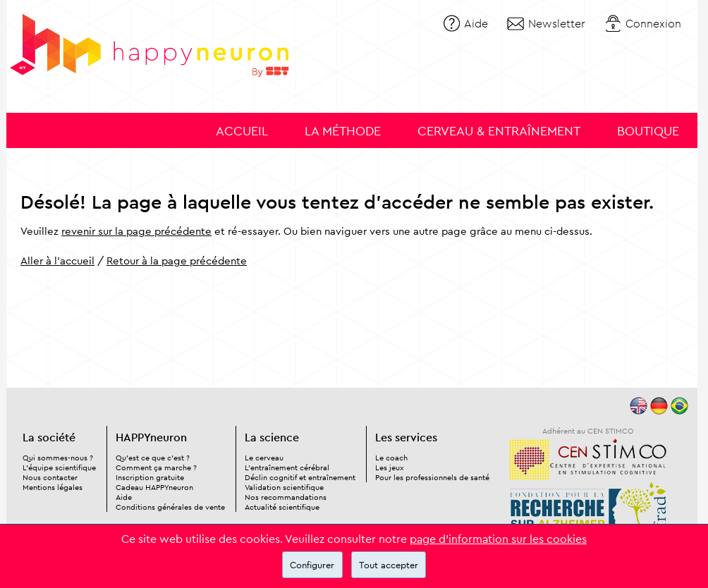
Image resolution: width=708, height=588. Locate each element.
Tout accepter (389, 565)
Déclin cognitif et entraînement (300, 477)
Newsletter (557, 23)
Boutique (648, 131)
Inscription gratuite (150, 477)
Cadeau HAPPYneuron (154, 487)
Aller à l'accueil (57, 261)
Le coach (391, 458)
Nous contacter (50, 477)
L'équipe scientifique (59, 467)
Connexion (653, 23)
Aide (476, 23)
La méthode (343, 131)
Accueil (242, 131)
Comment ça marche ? (156, 467)
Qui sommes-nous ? (58, 458)
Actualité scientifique (282, 507)
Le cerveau (264, 458)
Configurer (312, 565)
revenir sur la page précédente (136, 231)
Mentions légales (53, 487)
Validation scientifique (284, 487)
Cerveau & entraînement (499, 131)
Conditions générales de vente (170, 507)
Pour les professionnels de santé (432, 477)
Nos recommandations (286, 497)
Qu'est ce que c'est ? (153, 458)
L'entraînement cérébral (287, 467)
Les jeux (389, 467)
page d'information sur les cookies (498, 539)
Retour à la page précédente (177, 261)
